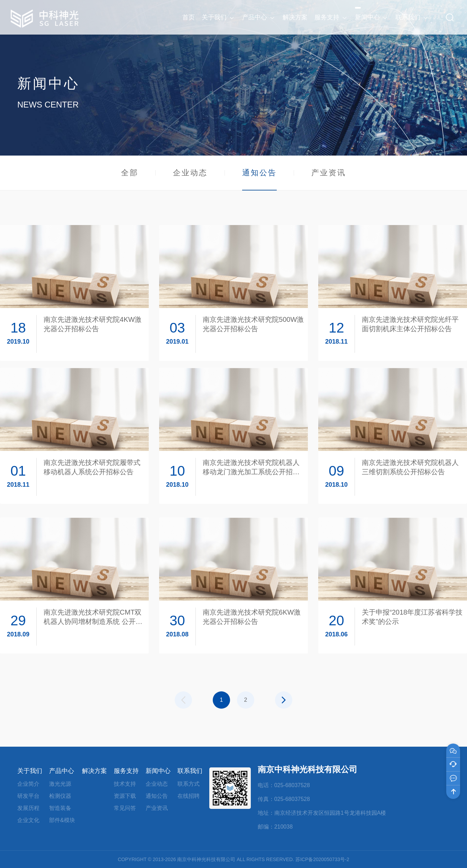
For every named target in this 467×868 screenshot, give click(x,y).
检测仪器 (60, 796)
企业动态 (190, 173)
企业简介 (28, 784)
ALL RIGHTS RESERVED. (265, 859)
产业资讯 (329, 173)
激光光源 (60, 784)
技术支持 (125, 784)
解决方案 (94, 771)
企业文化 (28, 820)
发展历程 (28, 808)
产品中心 (62, 771)
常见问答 (125, 808)
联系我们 (190, 771)
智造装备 (60, 808)
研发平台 (28, 796)
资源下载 (125, 796)
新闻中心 (158, 771)
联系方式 (189, 784)
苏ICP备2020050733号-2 (322, 859)
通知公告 (259, 179)
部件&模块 (62, 820)
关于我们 (30, 771)
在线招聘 (189, 796)
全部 (130, 173)
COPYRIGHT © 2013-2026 (147, 859)
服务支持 (126, 771)
